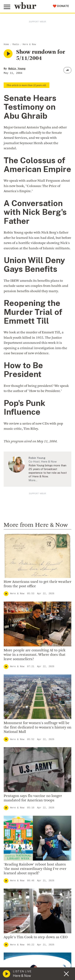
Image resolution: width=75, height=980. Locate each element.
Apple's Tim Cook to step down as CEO (36, 937)
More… (33, 480)
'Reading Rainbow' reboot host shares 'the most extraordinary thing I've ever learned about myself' (35, 869)
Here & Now (29, 45)
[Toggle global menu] (7, 7)
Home (6, 45)
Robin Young (17, 69)
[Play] (6, 594)
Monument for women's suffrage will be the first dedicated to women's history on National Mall (37, 728)
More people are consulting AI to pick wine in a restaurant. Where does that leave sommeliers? (35, 655)
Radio (16, 45)
